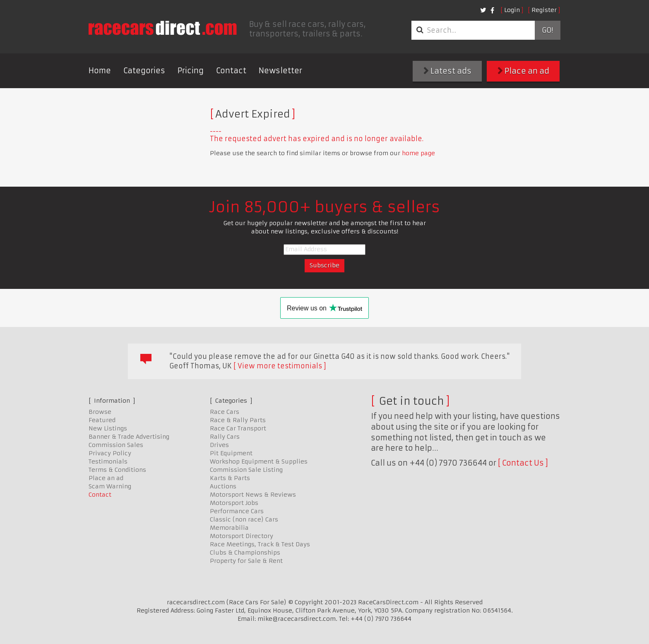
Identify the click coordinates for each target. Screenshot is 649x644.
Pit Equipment (231, 453)
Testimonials (108, 461)
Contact (231, 71)
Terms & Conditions (117, 470)
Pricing (191, 71)
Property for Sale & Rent (246, 561)
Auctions (223, 486)
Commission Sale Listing (246, 470)
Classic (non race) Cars (244, 519)
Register (544, 10)
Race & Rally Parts (238, 420)
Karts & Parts (230, 478)
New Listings (108, 428)
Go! (547, 30)
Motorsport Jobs (234, 503)
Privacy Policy (110, 453)
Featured (102, 420)
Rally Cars (225, 437)
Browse (100, 412)
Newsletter (280, 71)
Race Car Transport (238, 428)
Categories (144, 71)
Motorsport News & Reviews (253, 495)
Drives (219, 445)
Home (100, 71)
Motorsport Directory (242, 536)
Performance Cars (237, 511)
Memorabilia (229, 528)
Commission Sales (116, 445)
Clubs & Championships (245, 553)
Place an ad (523, 71)
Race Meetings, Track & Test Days (260, 544)
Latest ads (447, 71)
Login (512, 10)
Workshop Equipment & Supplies (259, 461)
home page (418, 153)
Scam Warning (110, 486)
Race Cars (225, 412)
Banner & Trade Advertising (129, 437)
